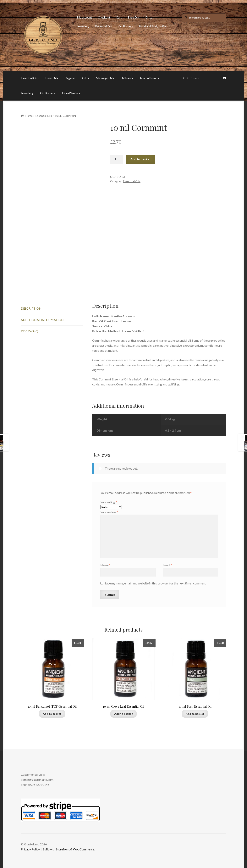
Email (167, 565)
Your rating (109, 502)
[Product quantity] (117, 159)
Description (31, 308)
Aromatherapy (149, 78)
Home (29, 116)
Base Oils (134, 17)
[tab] (52, 309)
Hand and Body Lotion (153, 26)
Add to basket (140, 159)
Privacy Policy (30, 849)
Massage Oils (105, 78)
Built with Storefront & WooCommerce (68, 849)
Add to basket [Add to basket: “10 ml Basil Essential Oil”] (195, 714)
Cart (119, 17)
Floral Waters (71, 93)
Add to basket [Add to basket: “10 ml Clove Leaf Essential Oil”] (123, 714)
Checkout (104, 17)
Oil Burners (126, 26)
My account (85, 17)
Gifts (149, 17)
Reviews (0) (30, 331)
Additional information (42, 320)
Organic (70, 78)
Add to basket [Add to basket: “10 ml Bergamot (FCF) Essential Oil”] (52, 714)
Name (105, 565)
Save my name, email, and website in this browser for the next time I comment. (155, 583)
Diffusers (127, 78)
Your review (109, 512)
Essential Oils (104, 26)
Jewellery (83, 26)
